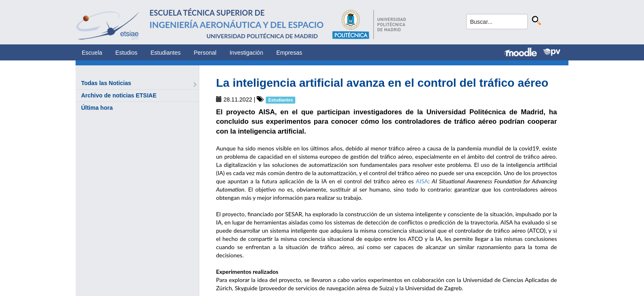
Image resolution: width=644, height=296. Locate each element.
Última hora (97, 108)
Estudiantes (166, 53)
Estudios (126, 53)
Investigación (246, 53)
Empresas (289, 53)
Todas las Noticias (106, 83)
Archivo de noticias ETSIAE (119, 95)
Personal (205, 53)
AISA (422, 181)
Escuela (92, 53)
